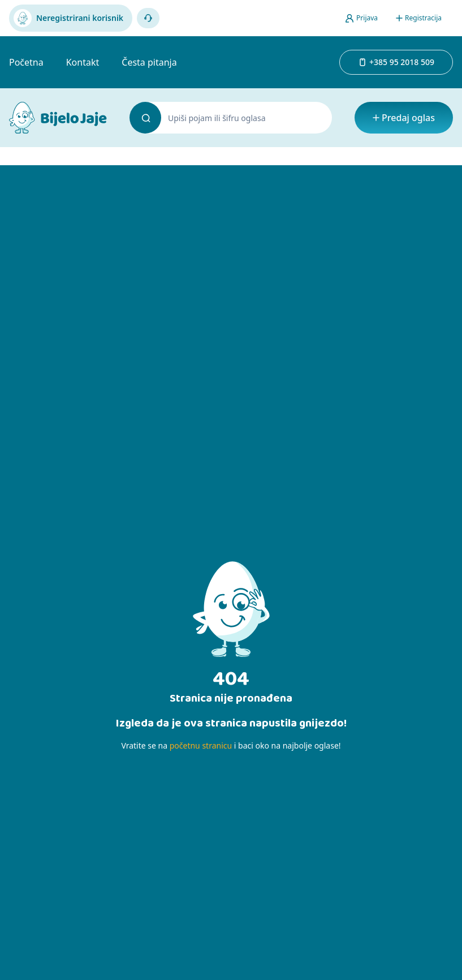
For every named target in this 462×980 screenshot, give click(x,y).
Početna (26, 62)
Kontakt (83, 62)
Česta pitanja (149, 62)
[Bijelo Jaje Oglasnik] (58, 118)
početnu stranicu (201, 745)
